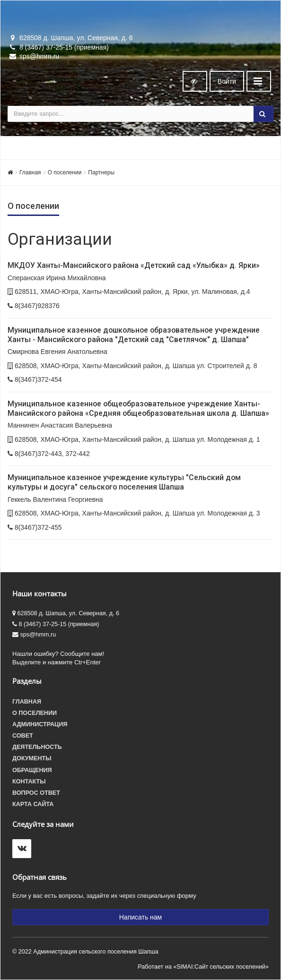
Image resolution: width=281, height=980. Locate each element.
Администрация (40, 724)
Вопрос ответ (36, 793)
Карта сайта (33, 804)
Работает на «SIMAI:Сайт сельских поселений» (203, 967)
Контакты (29, 782)
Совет (23, 736)
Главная (30, 172)
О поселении (65, 172)
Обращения (32, 770)
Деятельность (37, 747)
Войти (227, 81)
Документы (32, 758)
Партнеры (101, 172)
